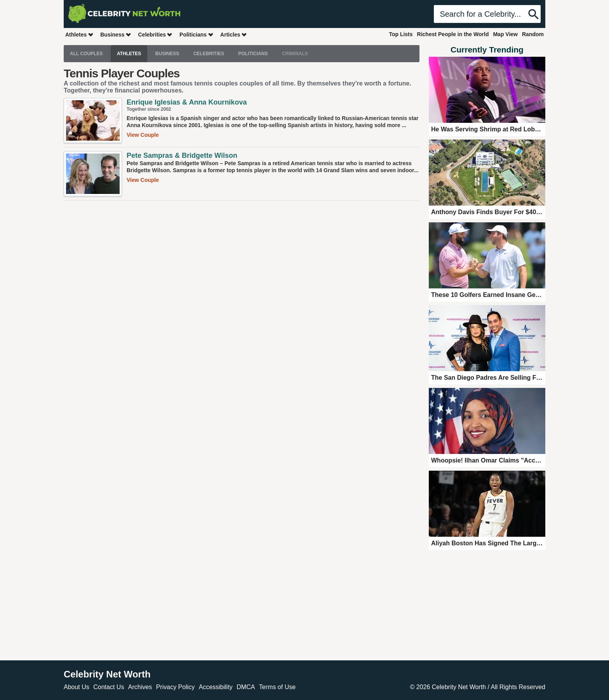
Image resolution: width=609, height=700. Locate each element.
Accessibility (216, 687)
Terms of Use (277, 687)
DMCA (246, 687)
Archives (140, 687)
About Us (77, 687)
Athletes (79, 34)
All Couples (86, 54)
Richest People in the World (453, 34)
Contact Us (109, 687)
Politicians (197, 34)
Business (116, 34)
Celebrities (155, 34)
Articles (234, 34)
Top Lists (401, 34)
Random (533, 34)
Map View (505, 34)
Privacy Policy (176, 687)
